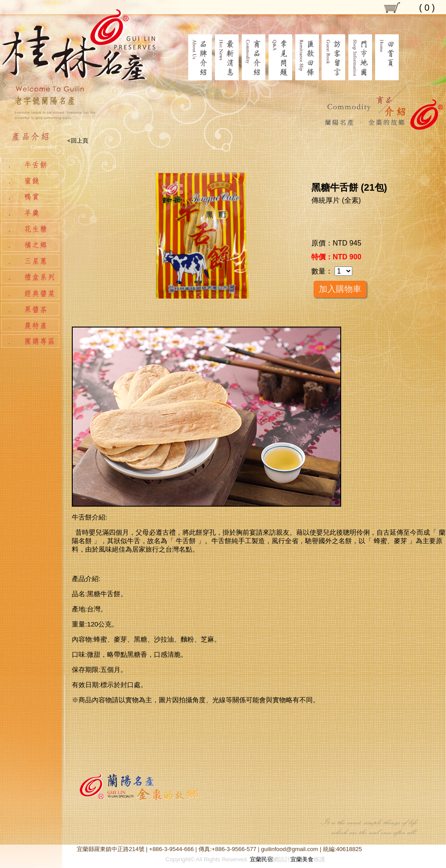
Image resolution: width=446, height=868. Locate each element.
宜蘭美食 (302, 859)
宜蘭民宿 (261, 859)
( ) (427, 8)
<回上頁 (78, 141)
